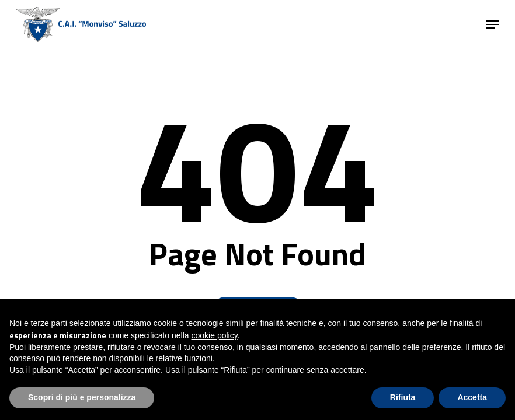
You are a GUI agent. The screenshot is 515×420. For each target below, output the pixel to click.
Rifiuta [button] (403, 397)
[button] (492, 24)
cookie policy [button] (215, 335)
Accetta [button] (472, 397)
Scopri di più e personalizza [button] (82, 397)
